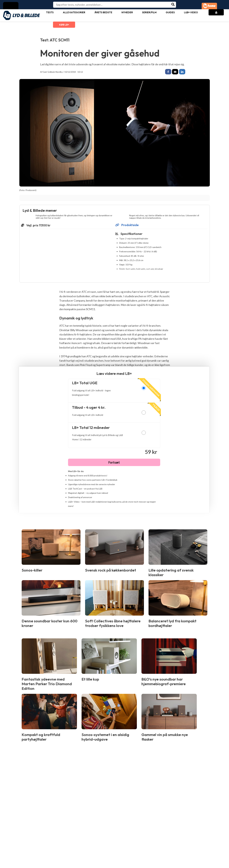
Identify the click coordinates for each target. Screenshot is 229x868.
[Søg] (173, 5)
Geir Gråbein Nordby (53, 72)
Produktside (127, 226)
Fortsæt (114, 463)
